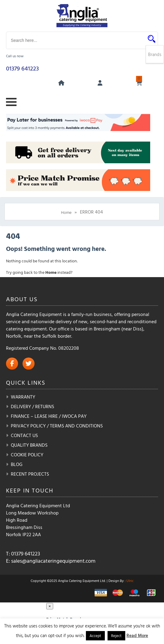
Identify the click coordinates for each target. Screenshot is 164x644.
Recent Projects (30, 474)
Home (66, 212)
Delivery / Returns (32, 406)
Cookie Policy (27, 455)
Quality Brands (29, 445)
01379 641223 (22, 68)
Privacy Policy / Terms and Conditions (57, 426)
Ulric (130, 580)
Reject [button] (116, 636)
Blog (17, 464)
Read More (137, 635)
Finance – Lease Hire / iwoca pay (49, 416)
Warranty (23, 397)
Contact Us (24, 435)
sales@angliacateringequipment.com (53, 561)
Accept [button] (95, 636)
